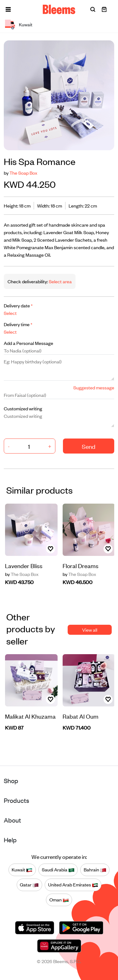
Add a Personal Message (28, 343)
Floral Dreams (81, 565)
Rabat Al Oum (81, 716)
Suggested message (94, 387)
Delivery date (18, 305)
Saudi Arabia (58, 870)
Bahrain (95, 870)
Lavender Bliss (24, 565)
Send (89, 446)
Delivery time (18, 324)
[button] (8, 9)
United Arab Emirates (73, 885)
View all (90, 630)
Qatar (29, 885)
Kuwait (22, 870)
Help (10, 840)
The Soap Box (23, 173)
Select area (60, 281)
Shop (11, 780)
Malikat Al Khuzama (30, 716)
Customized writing (23, 408)
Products (17, 800)
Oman (59, 900)
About (12, 820)
